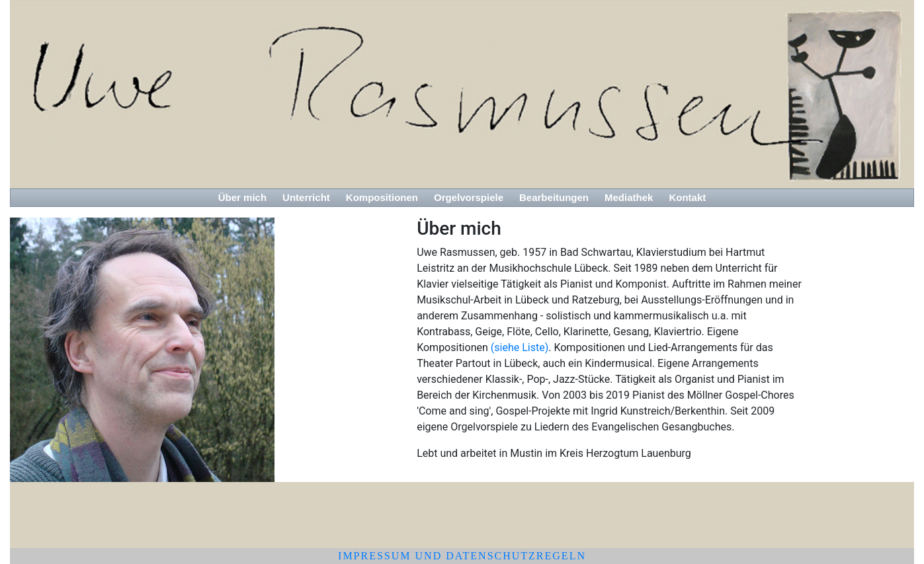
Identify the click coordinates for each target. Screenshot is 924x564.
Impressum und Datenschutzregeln (462, 556)
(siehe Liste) (518, 347)
